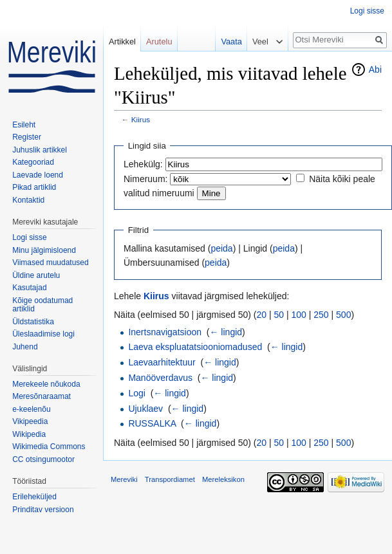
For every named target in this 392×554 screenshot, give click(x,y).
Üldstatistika (33, 322)
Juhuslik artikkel (40, 150)
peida (221, 248)
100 (299, 315)
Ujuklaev (145, 409)
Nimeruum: (145, 179)
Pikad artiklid (34, 187)
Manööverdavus (160, 378)
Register (27, 137)
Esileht (24, 125)
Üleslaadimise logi (43, 334)
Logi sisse (367, 11)
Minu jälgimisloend (44, 250)
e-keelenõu (31, 409)
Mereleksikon (223, 479)
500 (343, 315)
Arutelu (159, 42)
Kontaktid (28, 200)
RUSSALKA (152, 423)
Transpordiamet (170, 479)
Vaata (228, 42)
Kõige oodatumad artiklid (42, 305)
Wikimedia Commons (49, 447)
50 (279, 315)
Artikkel (122, 42)
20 (262, 315)
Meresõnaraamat (42, 396)
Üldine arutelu (36, 275)
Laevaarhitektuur (162, 362)
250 (321, 315)
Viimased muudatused (51, 263)
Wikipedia (29, 434)
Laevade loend (38, 175)
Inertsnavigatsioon (165, 332)
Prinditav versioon (43, 510)
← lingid (226, 332)
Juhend (25, 347)
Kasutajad (29, 288)
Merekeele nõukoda (46, 384)
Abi (375, 69)
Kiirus (141, 119)
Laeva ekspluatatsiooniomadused (195, 347)
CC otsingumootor (43, 459)
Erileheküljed (34, 497)
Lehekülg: (143, 164)
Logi (136, 393)
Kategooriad (33, 162)
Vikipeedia (30, 421)
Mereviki (124, 479)
